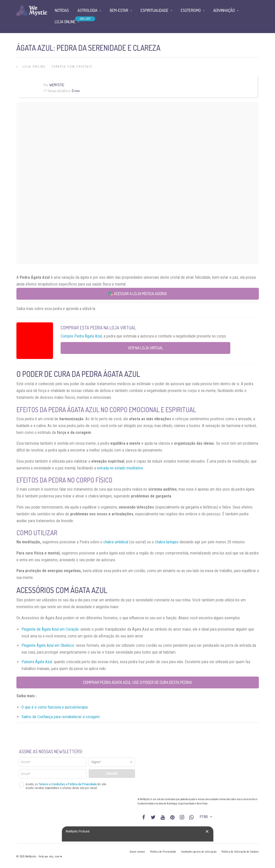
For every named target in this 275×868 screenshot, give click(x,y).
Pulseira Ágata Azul (37, 662)
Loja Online (34, 67)
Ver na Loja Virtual (145, 348)
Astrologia (87, 10)
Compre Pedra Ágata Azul (81, 336)
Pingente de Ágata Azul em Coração (50, 629)
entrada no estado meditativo (120, 468)
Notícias (62, 10)
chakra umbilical (116, 542)
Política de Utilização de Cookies (240, 852)
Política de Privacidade (82, 784)
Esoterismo (191, 10)
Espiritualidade (155, 10)
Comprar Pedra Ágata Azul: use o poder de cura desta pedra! (137, 682)
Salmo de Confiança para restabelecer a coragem (61, 717)
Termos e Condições (52, 784)
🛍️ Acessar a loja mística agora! (137, 294)
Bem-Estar (119, 10)
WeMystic (57, 85)
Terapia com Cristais (72, 67)
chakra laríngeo (167, 542)
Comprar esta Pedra (82, 328)
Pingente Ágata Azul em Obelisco (48, 645)
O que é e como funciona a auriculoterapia (55, 707)
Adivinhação (224, 10)
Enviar (112, 774)
